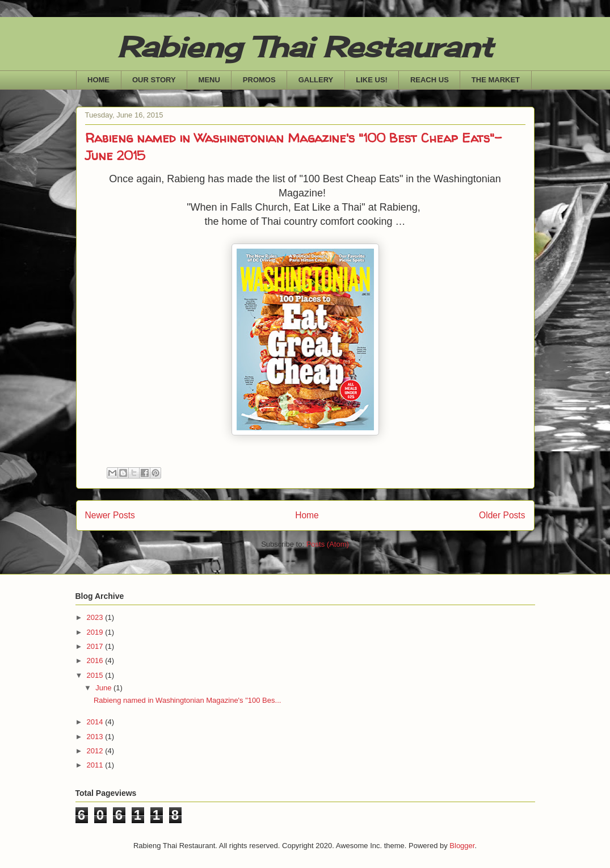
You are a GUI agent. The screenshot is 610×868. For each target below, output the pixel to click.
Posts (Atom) (328, 544)
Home (307, 515)
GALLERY (316, 80)
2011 (96, 765)
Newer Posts (110, 515)
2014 (96, 722)
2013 (96, 737)
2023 (96, 617)
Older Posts (502, 515)
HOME (98, 80)
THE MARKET (496, 80)
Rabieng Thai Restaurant (305, 47)
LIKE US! (372, 80)
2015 (96, 675)
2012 (96, 751)
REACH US (430, 80)
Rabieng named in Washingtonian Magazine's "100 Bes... (187, 700)
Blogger (462, 846)
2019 (96, 632)
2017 (96, 646)
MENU (209, 80)
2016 (96, 661)
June (104, 688)
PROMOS (259, 80)
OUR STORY (154, 80)
